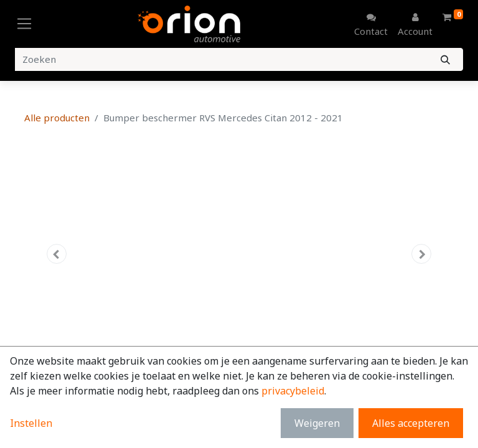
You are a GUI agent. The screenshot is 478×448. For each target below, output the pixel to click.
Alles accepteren (411, 423)
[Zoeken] (445, 59)
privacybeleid (293, 391)
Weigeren (317, 423)
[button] (57, 254)
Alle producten (57, 118)
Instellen (31, 423)
